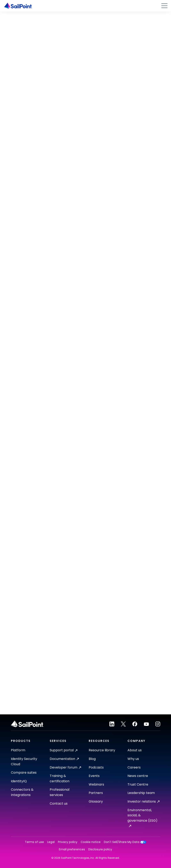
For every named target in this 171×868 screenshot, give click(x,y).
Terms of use (34, 842)
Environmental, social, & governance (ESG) (142, 817)
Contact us (59, 803)
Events (94, 776)
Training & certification (60, 778)
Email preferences (72, 849)
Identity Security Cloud (24, 761)
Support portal (64, 750)
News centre (138, 776)
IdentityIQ (19, 781)
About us (135, 750)
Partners (96, 793)
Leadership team (141, 793)
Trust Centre (138, 784)
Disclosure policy (100, 849)
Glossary (96, 801)
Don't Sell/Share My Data (125, 842)
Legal (51, 842)
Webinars (96, 784)
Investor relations (143, 801)
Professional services (60, 792)
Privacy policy (68, 842)
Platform (18, 750)
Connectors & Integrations (22, 792)
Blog (92, 759)
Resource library (102, 750)
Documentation (64, 759)
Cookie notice (91, 842)
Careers (134, 767)
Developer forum (65, 767)
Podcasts (96, 767)
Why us (133, 759)
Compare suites (24, 773)
